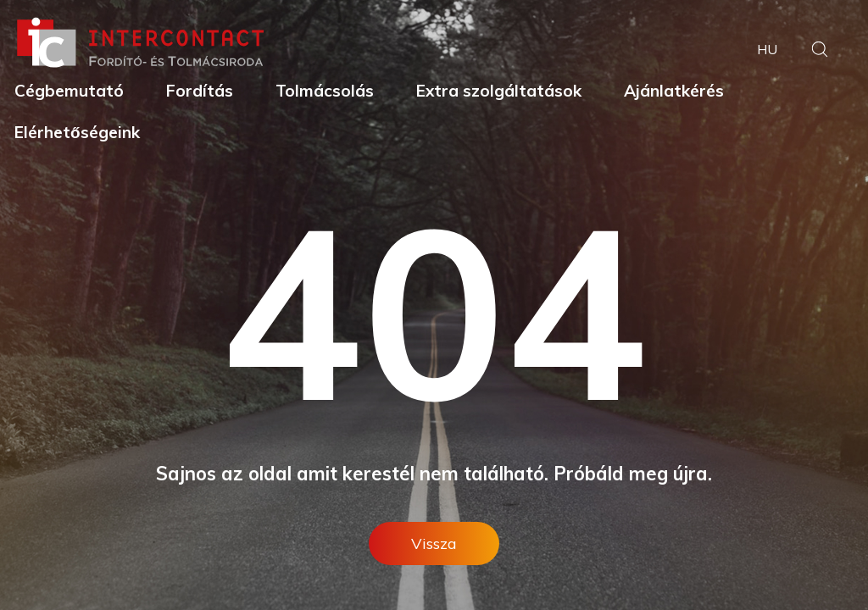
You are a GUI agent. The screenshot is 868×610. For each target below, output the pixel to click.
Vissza (434, 543)
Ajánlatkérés (674, 91)
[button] (820, 51)
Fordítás (200, 91)
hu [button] (767, 49)
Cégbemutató (69, 91)
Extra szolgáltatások (499, 91)
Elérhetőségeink (77, 132)
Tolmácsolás (325, 91)
